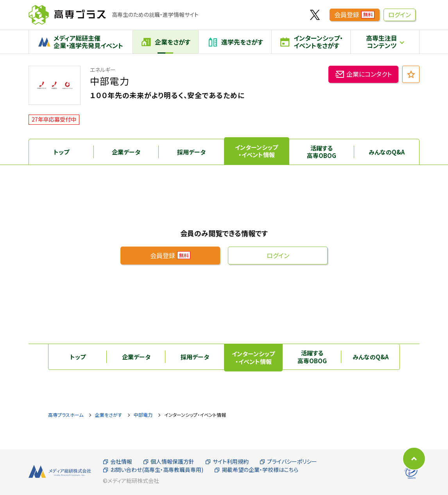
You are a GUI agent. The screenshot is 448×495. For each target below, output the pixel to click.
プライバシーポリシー (288, 462)
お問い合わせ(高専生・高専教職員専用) (153, 470)
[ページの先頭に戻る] (414, 459)
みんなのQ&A (387, 152)
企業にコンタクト (363, 75)
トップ (61, 152)
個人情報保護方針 (169, 462)
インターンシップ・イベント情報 (256, 151)
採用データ (191, 152)
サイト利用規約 (227, 462)
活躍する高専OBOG (322, 152)
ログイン (400, 14)
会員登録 (355, 14)
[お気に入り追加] (411, 74)
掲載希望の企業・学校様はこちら (256, 470)
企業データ (126, 152)
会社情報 (117, 462)
